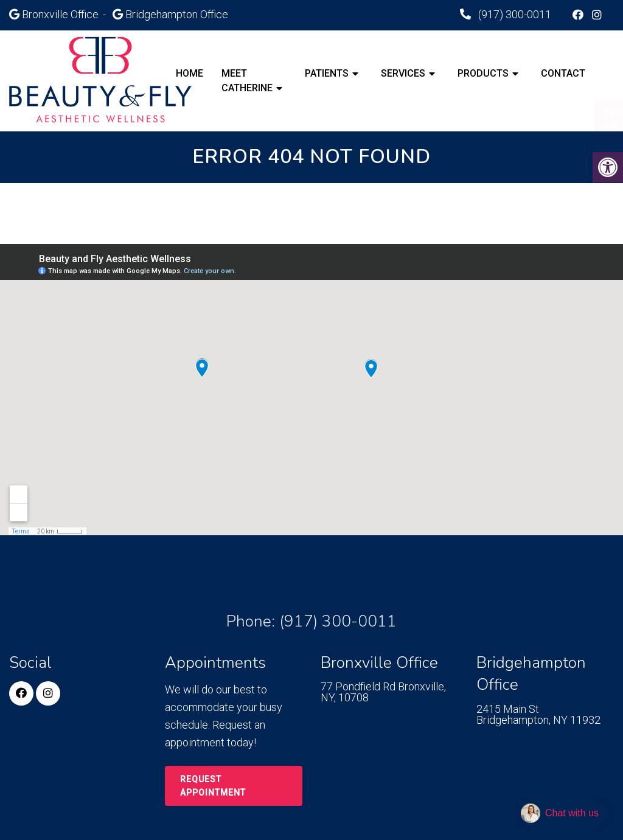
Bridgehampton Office (177, 14)
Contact (563, 73)
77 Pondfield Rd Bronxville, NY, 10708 (383, 692)
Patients (327, 73)
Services (403, 73)
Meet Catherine (247, 81)
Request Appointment (213, 786)
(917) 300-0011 (513, 14)
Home (190, 73)
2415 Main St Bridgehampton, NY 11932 (538, 715)
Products (483, 73)
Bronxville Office (61, 14)
